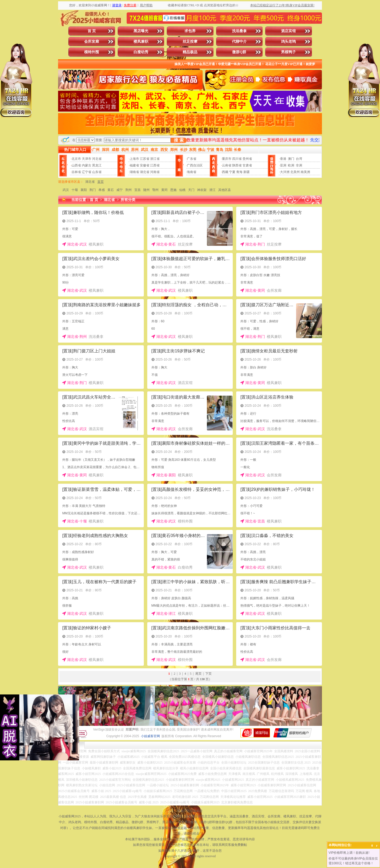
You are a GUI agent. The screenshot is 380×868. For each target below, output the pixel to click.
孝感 (102, 190)
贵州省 (247, 159)
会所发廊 (92, 42)
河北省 (97, 159)
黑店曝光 (141, 31)
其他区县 (225, 190)
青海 (239, 172)
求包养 (190, 31)
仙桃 (182, 190)
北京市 (76, 159)
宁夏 (232, 172)
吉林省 (76, 172)
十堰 (75, 190)
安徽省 (145, 165)
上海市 (134, 159)
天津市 (87, 159)
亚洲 (283, 165)
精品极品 (190, 52)
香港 (283, 159)
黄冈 (164, 190)
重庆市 (227, 159)
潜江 (212, 190)
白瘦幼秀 (141, 52)
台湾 (299, 159)
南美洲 (305, 172)
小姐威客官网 (150, 736)
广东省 (192, 159)
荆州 (129, 190)
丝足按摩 (190, 42)
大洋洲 (285, 172)
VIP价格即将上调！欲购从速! (349, 853)
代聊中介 (239, 42)
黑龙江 (97, 165)
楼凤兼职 (141, 42)
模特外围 (92, 52)
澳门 (291, 159)
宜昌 (137, 190)
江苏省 (145, 159)
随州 (146, 190)
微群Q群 (239, 52)
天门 (191, 190)
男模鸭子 (288, 52)
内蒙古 (87, 165)
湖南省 (134, 172)
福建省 (134, 165)
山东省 (97, 172)
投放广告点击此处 (190, 811)
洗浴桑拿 (239, 31)
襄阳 (84, 190)
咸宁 (120, 190)
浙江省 (155, 159)
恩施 (173, 190)
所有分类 (128, 200)
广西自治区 (195, 165)
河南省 (155, 172)
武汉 (66, 190)
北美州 (295, 172)
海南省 (192, 172)
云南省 (227, 165)
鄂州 (155, 190)
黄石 (111, 190)
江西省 (155, 165)
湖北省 (145, 172)
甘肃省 (247, 165)
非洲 (299, 165)
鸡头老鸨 (288, 42)
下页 (208, 674)
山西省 (76, 165)
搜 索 (179, 140)
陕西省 (237, 165)
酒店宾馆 (288, 31)
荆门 (93, 190)
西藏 (225, 172)
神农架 (202, 190)
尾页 (198, 674)
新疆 (246, 172)
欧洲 (291, 165)
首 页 (92, 31)
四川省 (237, 159)
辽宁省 (87, 172)
